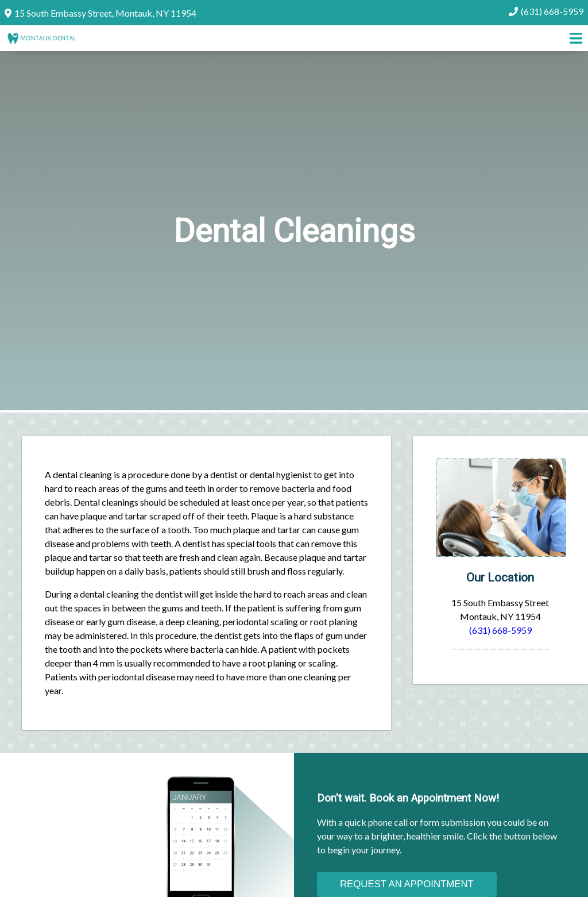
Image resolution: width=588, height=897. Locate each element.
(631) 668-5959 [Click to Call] (500, 630)
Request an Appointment (407, 884)
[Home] (42, 40)
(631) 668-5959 (552, 11)
